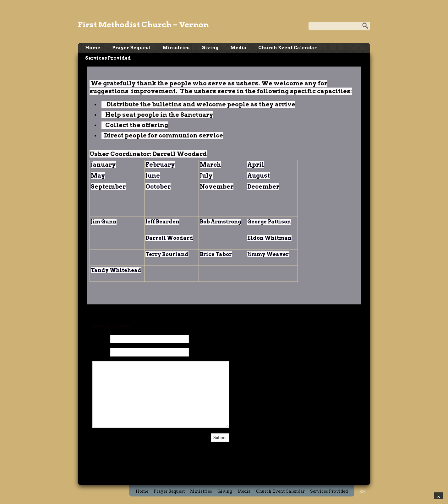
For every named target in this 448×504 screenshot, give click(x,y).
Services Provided (108, 58)
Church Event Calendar (287, 48)
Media (238, 48)
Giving (210, 48)
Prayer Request (131, 48)
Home (93, 48)
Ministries (176, 48)
